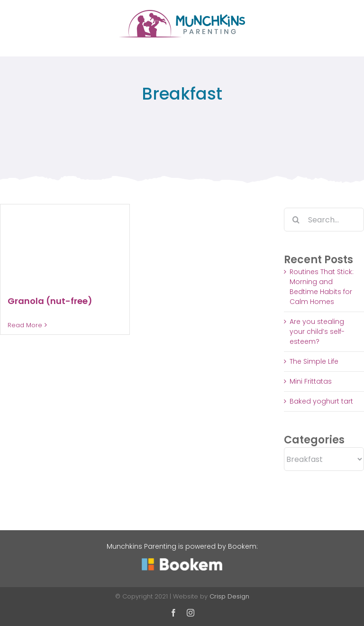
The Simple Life (314, 361)
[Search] (296, 220)
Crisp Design (229, 596)
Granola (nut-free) (50, 301)
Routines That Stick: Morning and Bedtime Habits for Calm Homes (322, 287)
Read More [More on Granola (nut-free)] (25, 325)
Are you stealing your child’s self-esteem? (317, 331)
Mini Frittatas (311, 381)
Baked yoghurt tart (321, 401)
